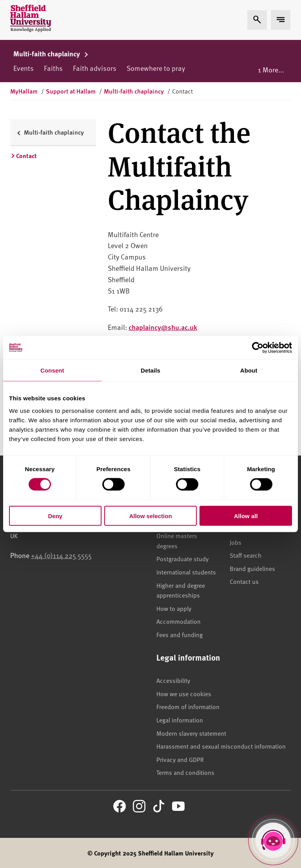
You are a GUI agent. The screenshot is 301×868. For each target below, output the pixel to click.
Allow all (246, 516)
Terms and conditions (185, 772)
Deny (55, 516)
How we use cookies (184, 693)
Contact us (244, 581)
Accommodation (179, 621)
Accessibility (173, 680)
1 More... (271, 69)
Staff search (246, 555)
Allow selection (150, 516)
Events (24, 68)
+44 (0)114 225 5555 (61, 555)
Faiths (53, 68)
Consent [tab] (52, 370)
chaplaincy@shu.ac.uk (163, 327)
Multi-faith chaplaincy (51, 54)
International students (186, 572)
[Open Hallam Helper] (273, 840)
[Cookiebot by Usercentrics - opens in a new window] (258, 348)
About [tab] (249, 370)
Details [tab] (150, 370)
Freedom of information (188, 706)
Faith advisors (95, 68)
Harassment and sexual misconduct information (221, 746)
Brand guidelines (252, 568)
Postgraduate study (182, 558)
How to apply (174, 608)
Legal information (180, 720)
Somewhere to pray (156, 68)
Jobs (236, 542)
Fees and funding (180, 634)
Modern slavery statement (191, 733)
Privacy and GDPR (180, 759)
